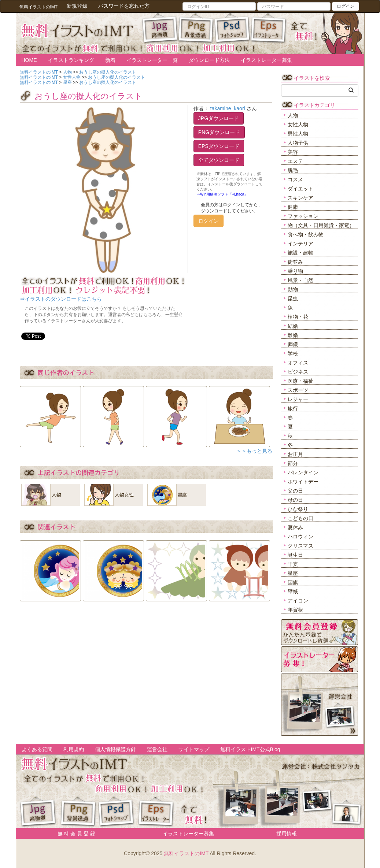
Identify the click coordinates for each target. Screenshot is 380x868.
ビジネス (298, 372)
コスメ (295, 179)
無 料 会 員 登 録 (74, 834)
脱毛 (293, 170)
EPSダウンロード (219, 146)
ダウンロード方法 (209, 60)
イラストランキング (71, 60)
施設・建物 (300, 253)
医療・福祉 (300, 381)
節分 (293, 463)
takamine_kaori (228, 108)
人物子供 (298, 143)
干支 (293, 564)
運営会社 (157, 749)
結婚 (293, 326)
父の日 (295, 491)
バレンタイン (303, 472)
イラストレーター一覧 (152, 60)
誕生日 (295, 555)
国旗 (293, 582)
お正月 (295, 454)
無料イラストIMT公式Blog (250, 749)
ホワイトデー (303, 482)
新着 (110, 60)
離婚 (293, 335)
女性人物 (298, 125)
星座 (293, 573)
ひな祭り (298, 509)
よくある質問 (37, 749)
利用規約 (74, 749)
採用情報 (287, 834)
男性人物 (298, 134)
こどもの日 (300, 518)
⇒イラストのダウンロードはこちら (61, 299)
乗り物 (295, 271)
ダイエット (300, 189)
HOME (29, 60)
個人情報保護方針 (115, 749)
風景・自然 (300, 280)
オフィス (298, 363)
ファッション (303, 216)
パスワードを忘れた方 (124, 6)
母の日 (295, 500)
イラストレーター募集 (266, 60)
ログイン (346, 6)
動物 (293, 289)
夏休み (295, 527)
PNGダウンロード (219, 132)
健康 (293, 207)
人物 (293, 115)
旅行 (293, 408)
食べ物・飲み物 (306, 234)
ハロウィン (300, 537)
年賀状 (295, 610)
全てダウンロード (219, 160)
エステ (295, 161)
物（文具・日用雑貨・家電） (321, 225)
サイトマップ (194, 749)
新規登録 (77, 6)
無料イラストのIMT (186, 853)
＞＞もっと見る (254, 451)
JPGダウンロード (219, 118)
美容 (293, 152)
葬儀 (293, 344)
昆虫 (293, 298)
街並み (295, 262)
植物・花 (298, 317)
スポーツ (298, 390)
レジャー (298, 399)
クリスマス (300, 546)
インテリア (300, 244)
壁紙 (293, 591)
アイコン (298, 601)
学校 (293, 353)
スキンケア (300, 198)
